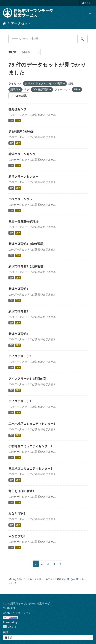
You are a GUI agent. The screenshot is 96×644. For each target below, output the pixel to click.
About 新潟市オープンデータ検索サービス (28, 603)
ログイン (86, 3)
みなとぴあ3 (17, 536)
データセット (21, 23)
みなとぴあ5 (17, 514)
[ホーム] (4, 23)
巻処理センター (19, 109)
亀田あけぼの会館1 (21, 491)
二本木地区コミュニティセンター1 (32, 424)
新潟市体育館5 (18, 334)
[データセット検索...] (43, 39)
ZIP (11, 121)
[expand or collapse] (90, 13)
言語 (5, 632)
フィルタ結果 (19, 96)
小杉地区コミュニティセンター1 (30, 446)
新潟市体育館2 (18, 311)
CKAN (9, 626)
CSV (18, 121)
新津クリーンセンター (23, 177)
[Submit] (82, 39)
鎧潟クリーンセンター (23, 154)
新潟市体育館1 (18, 289)
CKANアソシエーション (17, 613)
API (68, 579)
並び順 (12, 52)
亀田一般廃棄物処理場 (23, 222)
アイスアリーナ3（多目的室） (29, 379)
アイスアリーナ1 (20, 401)
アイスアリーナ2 (20, 356)
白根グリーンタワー (22, 199)
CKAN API (9, 608)
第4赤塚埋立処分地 (21, 132)
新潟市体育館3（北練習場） (27, 266)
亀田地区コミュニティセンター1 (30, 469)
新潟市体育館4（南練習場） (27, 244)
